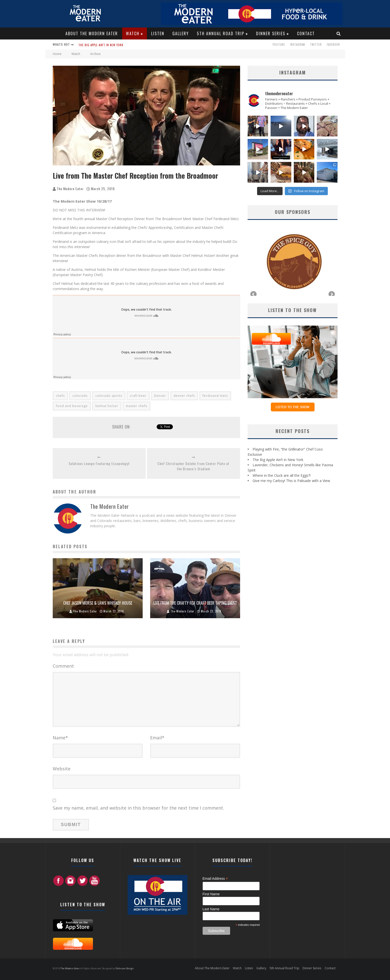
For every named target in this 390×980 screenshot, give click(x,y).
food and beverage (72, 406)
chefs (60, 396)
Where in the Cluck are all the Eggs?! (282, 475)
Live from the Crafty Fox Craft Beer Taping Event (195, 603)
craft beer (138, 396)
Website (62, 769)
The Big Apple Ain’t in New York (278, 460)
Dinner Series (271, 33)
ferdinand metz (215, 396)
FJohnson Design (125, 968)
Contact (306, 33)
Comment (63, 666)
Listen (158, 33)
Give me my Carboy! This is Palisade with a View (291, 481)
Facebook (333, 44)
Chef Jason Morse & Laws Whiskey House (98, 603)
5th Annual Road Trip (221, 33)
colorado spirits (109, 396)
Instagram (298, 44)
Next (331, 295)
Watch (133, 33)
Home (57, 54)
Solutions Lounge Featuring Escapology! (99, 463)
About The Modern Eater (92, 33)
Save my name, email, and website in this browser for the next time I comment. (138, 808)
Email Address (215, 879)
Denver (160, 396)
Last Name (211, 909)
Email (157, 738)
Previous (254, 295)
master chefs (137, 406)
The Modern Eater (70, 189)
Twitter (316, 44)
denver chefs (184, 396)
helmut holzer (107, 406)
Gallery (181, 33)
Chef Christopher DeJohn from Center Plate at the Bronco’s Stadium (193, 466)
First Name (211, 894)
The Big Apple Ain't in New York (101, 45)
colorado (80, 396)
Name (60, 738)
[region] (293, 262)
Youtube (279, 44)
